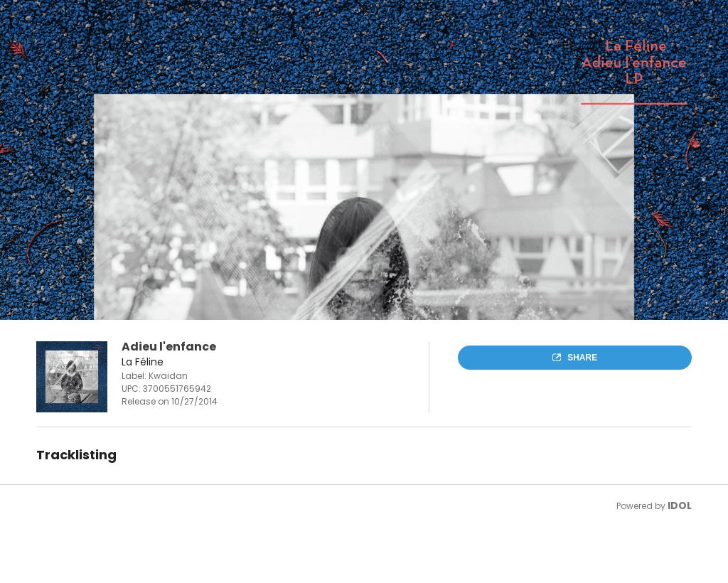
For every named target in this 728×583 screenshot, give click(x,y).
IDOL (680, 506)
